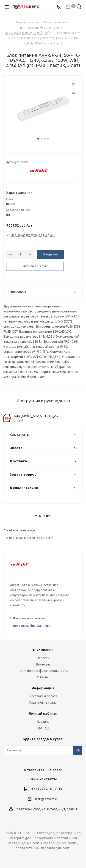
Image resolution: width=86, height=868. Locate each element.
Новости (43, 658)
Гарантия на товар (43, 703)
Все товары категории (29, 618)
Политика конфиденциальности (43, 671)
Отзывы (43, 677)
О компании (43, 650)
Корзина (43, 722)
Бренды (43, 728)
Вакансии (43, 664)
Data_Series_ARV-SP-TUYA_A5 (36, 416)
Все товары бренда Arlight (32, 626)
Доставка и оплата (43, 696)
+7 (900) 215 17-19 (47, 789)
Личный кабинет (43, 713)
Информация (43, 688)
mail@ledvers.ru (47, 799)
